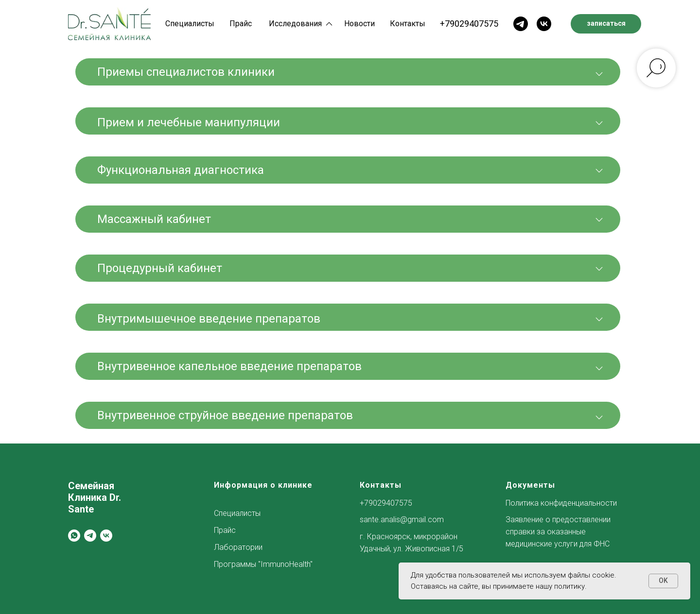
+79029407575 (469, 24)
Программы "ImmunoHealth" (263, 564)
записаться (606, 23)
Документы (530, 485)
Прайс (241, 24)
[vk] (106, 536)
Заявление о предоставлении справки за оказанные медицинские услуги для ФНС (558, 532)
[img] (109, 24)
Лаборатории (238, 547)
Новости (359, 24)
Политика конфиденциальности (561, 503)
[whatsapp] (74, 536)
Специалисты (190, 24)
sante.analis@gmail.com (402, 520)
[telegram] (90, 536)
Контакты (408, 24)
